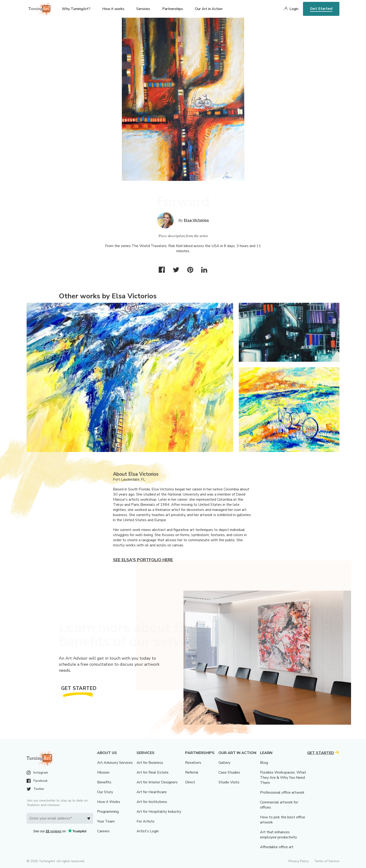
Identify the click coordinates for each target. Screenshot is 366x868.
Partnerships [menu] (173, 9)
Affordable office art (277, 847)
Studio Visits (229, 782)
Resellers (193, 763)
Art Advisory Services (115, 763)
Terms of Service (327, 861)
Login (294, 9)
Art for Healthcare (152, 792)
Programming (108, 812)
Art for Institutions (152, 802)
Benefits (104, 782)
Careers (103, 831)
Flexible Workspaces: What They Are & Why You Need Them (283, 778)
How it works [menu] (113, 9)
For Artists (146, 821)
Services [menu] (143, 9)
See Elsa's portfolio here (143, 560)
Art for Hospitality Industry (159, 812)
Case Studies (229, 772)
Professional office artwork (282, 792)
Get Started (321, 9)
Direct (190, 782)
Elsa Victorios (196, 220)
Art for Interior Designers (157, 782)
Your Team (106, 821)
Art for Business (150, 763)
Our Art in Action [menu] (209, 9)
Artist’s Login (148, 831)
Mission (103, 772)
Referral (192, 772)
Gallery (224, 763)
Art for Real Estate (153, 772)
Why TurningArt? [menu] (76, 9)
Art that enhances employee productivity (278, 835)
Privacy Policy (299, 861)
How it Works (109, 802)
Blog (264, 763)
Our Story (105, 792)
